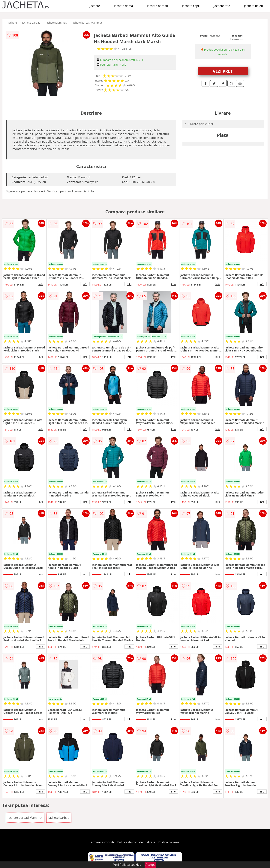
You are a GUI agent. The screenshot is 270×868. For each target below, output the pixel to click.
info (41, 284)
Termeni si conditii (102, 842)
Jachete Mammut (56, 23)
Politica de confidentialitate (136, 842)
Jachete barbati (157, 6)
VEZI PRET (223, 71)
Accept (150, 865)
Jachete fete (222, 6)
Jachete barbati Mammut (87, 23)
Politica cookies (169, 842)
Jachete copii (191, 6)
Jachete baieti (253, 6)
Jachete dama (123, 6)
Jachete (95, 6)
